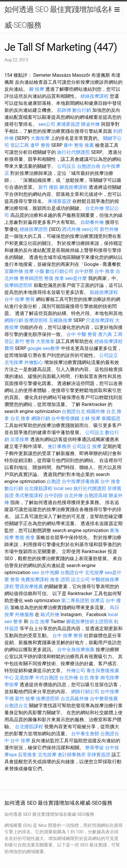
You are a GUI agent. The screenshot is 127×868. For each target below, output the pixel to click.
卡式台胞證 (47, 678)
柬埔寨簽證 (68, 124)
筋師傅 (64, 110)
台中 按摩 (20, 741)
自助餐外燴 (92, 222)
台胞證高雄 (96, 495)
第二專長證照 (75, 601)
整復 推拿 (54, 278)
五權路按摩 (61, 320)
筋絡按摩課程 (104, 292)
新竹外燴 (109, 229)
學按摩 (11, 685)
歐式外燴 (50, 615)
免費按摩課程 (35, 579)
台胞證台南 (89, 166)
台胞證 (54, 481)
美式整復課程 (29, 495)
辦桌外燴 (90, 124)
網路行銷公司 (85, 692)
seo (35, 572)
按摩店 (97, 601)
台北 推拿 (20, 418)
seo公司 (47, 124)
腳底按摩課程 (73, 187)
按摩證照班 (36, 320)
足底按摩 (24, 678)
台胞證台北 (73, 411)
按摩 (97, 446)
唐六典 (105, 334)
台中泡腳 (50, 572)
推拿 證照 (60, 579)
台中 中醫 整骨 (82, 334)
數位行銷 (82, 110)
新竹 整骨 (25, 341)
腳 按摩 (37, 89)
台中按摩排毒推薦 (80, 481)
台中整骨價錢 (65, 418)
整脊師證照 (31, 278)
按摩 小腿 (34, 271)
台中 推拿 (104, 271)
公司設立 (66, 166)
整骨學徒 (95, 748)
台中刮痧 (54, 495)
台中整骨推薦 (104, 699)
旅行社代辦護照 (73, 152)
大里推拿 (45, 341)
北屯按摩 (14, 362)
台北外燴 (95, 208)
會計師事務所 (72, 755)
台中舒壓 (84, 271)
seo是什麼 (76, 278)
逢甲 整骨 (40, 145)
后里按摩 (20, 439)
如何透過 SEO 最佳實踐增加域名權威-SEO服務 (60, 17)
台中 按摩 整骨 (20, 299)
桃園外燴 (96, 411)
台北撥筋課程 (38, 488)
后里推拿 (27, 755)
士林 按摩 (90, 418)
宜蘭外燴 (14, 271)
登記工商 (20, 145)
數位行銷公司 (59, 271)
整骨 (15, 579)
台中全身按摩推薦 (76, 650)
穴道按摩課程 (100, 320)
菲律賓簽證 (99, 755)
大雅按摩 (40, 138)
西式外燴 (71, 229)
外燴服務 (24, 615)
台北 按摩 (40, 622)
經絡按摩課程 (95, 96)
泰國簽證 (111, 418)
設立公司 (80, 579)
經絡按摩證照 (34, 229)
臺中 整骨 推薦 (79, 145)
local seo (63, 488)
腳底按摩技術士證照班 (90, 622)
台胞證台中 (72, 572)
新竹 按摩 (25, 699)
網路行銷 (14, 320)
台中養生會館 (85, 734)
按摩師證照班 (18, 285)
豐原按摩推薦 (29, 586)
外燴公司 (76, 671)
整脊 (18, 622)
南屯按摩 (110, 678)
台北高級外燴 (75, 699)
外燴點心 (34, 362)
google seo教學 (43, 348)
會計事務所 (59, 446)
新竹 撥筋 (48, 187)
